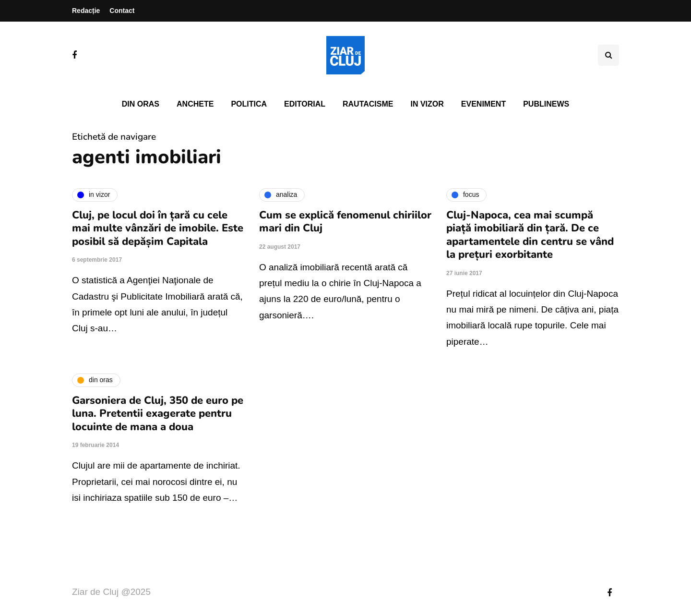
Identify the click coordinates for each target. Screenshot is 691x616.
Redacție (86, 11)
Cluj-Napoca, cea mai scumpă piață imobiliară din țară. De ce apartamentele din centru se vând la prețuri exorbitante (530, 235)
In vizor (427, 104)
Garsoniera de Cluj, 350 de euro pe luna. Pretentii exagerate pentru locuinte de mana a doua (158, 414)
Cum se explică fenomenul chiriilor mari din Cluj (345, 222)
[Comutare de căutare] (608, 55)
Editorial (305, 104)
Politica (249, 104)
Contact (122, 11)
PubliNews (546, 104)
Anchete (195, 104)
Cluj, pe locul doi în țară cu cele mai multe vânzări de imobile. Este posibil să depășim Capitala (158, 228)
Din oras (141, 104)
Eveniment (483, 104)
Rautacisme (368, 104)
